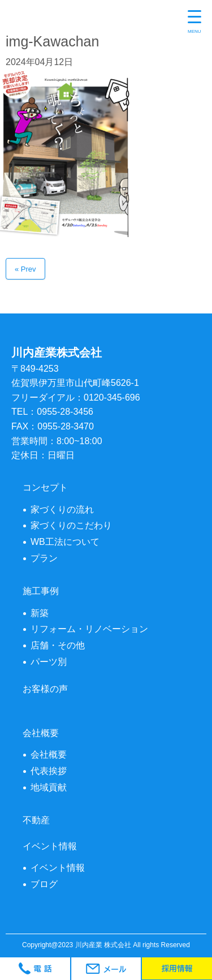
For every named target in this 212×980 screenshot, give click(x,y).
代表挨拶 (49, 771)
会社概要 (49, 755)
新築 (40, 613)
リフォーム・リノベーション (89, 629)
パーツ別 (49, 662)
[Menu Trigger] (194, 23)
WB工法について (65, 542)
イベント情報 (58, 868)
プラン (44, 558)
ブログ (44, 884)
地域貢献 (49, 787)
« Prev (25, 269)
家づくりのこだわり (71, 525)
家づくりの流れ (62, 510)
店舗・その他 (58, 645)
